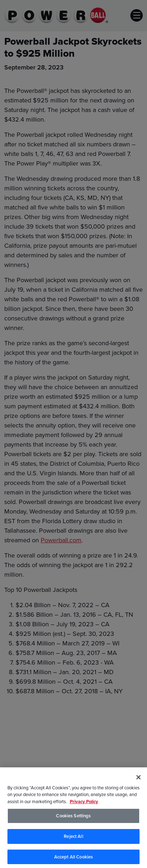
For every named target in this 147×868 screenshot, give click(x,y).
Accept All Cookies (73, 859)
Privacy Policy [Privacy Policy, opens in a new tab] (84, 803)
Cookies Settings (73, 818)
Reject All (73, 838)
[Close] (138, 779)
